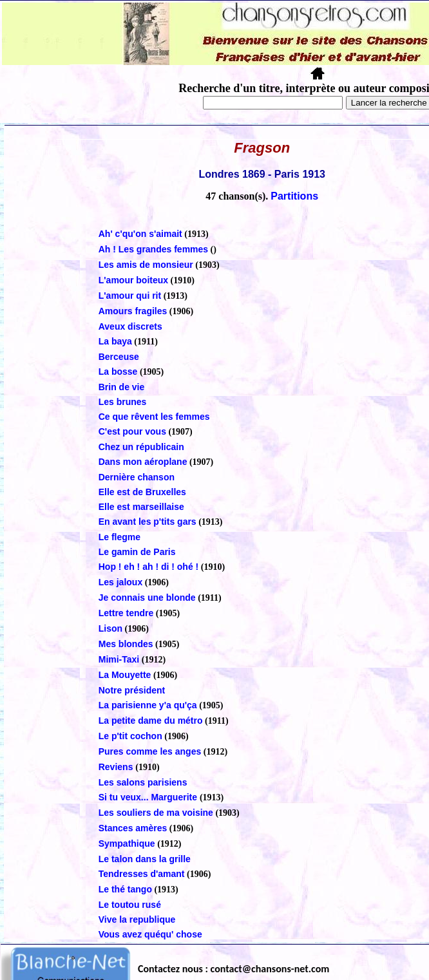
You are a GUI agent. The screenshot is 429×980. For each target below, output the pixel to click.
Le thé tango (125, 889)
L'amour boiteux (133, 280)
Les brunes (123, 402)
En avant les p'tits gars (148, 522)
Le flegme (119, 537)
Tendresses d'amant (142, 874)
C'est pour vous (132, 431)
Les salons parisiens (143, 782)
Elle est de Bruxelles (142, 492)
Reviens (117, 767)
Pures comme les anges (150, 751)
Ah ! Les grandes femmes (153, 249)
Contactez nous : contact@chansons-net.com (234, 969)
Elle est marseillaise (141, 507)
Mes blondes (126, 644)
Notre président (132, 690)
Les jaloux (120, 582)
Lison (110, 628)
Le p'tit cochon (130, 736)
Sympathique (127, 843)
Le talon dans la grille (145, 859)
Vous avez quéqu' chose (150, 934)
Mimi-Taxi (119, 659)
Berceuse (119, 357)
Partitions (294, 196)
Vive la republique (137, 919)
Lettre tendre (126, 613)
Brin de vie (122, 387)
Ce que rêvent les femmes (154, 417)
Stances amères (133, 828)
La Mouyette (125, 675)
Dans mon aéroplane (143, 462)
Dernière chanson (137, 477)
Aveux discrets (130, 326)
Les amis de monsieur (146, 265)
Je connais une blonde (147, 598)
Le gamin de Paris (137, 552)
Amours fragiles (133, 311)
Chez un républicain (141, 447)
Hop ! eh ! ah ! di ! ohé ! (149, 567)
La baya (115, 341)
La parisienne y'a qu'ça (148, 705)
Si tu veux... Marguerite (149, 797)
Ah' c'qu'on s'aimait (140, 234)
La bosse (118, 372)
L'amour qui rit (130, 296)
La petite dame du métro (151, 721)
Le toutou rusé (130, 905)
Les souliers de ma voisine (156, 813)
